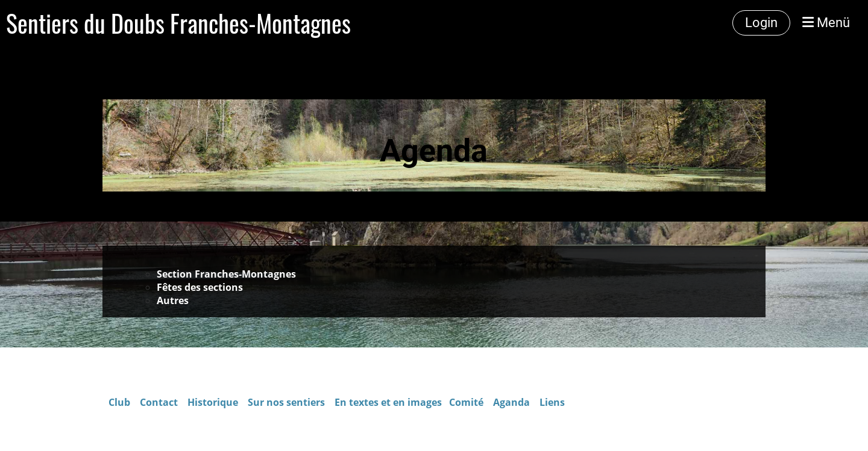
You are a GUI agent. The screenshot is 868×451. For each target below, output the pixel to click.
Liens (552, 402)
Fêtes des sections (200, 287)
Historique (213, 402)
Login (761, 23)
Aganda (511, 402)
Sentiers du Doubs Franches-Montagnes (178, 23)
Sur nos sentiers (286, 402)
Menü (826, 23)
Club (119, 402)
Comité (467, 402)
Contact (160, 402)
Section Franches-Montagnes (228, 274)
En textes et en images (388, 402)
